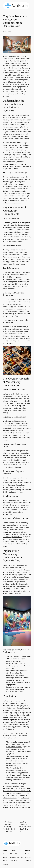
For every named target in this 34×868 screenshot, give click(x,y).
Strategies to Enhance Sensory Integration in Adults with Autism (16, 796)
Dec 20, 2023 (7, 32)
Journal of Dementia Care (19, 756)
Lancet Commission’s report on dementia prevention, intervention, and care (18, 744)
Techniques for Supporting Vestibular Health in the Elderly (17, 800)
